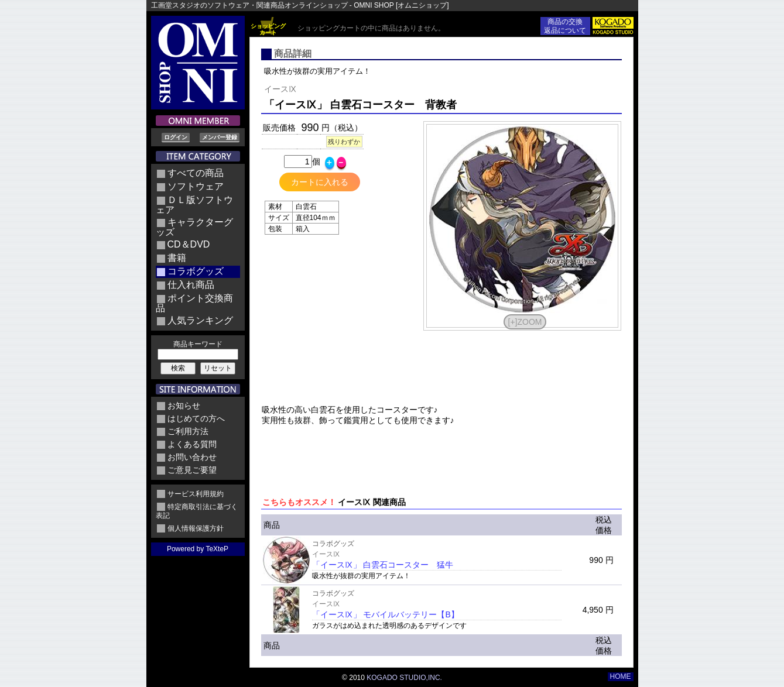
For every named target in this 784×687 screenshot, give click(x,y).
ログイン (176, 137)
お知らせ (184, 406)
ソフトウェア (196, 186)
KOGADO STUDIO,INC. (404, 678)
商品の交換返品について (565, 26)
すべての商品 (196, 173)
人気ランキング (200, 320)
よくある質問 (192, 444)
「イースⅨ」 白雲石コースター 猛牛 (383, 565)
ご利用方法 (188, 431)
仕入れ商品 (191, 285)
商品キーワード (198, 344)
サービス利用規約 (196, 494)
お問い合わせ (192, 457)
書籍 (177, 258)
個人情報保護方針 (196, 528)
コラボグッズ (196, 271)
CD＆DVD (189, 244)
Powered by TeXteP (198, 549)
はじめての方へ (196, 418)
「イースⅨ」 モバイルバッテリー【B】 (386, 614)
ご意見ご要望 (192, 470)
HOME (621, 676)
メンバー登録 (220, 137)
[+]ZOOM (525, 322)
